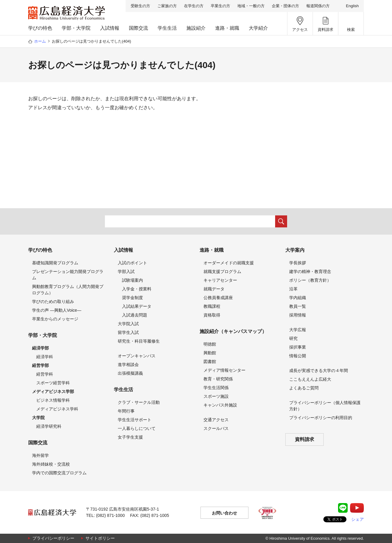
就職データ (214, 289)
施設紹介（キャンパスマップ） (233, 331)
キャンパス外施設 (220, 405)
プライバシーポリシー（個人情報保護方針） (325, 406)
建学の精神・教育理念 (310, 271)
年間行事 (126, 411)
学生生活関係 (216, 388)
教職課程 (212, 306)
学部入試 (126, 271)
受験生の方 (140, 6)
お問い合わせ (224, 513)
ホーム (40, 41)
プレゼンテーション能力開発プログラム (68, 275)
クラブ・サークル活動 (139, 402)
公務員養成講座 (218, 298)
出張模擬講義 (130, 373)
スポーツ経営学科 (53, 383)
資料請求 (304, 439)
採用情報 (298, 315)
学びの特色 (40, 28)
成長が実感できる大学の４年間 (319, 370)
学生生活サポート (135, 420)
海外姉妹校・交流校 (51, 464)
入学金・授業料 (137, 289)
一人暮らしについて (137, 428)
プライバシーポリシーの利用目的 (321, 418)
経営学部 (40, 365)
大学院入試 (128, 324)
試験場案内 (132, 280)
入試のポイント (132, 263)
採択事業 (298, 347)
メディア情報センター (224, 370)
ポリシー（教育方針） (310, 280)
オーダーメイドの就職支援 (229, 263)
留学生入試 (128, 332)
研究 (293, 338)
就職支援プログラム (222, 271)
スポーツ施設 (216, 396)
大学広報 (298, 330)
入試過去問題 (135, 315)
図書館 (210, 361)
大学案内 (295, 250)
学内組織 (298, 298)
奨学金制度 (132, 298)
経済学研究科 (49, 426)
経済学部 (40, 348)
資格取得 (212, 315)
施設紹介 (196, 28)
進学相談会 (128, 364)
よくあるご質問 (304, 388)
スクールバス (216, 428)
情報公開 (298, 356)
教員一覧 (298, 306)
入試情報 (110, 28)
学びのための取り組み (53, 301)
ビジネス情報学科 (53, 400)
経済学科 (45, 357)
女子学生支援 (130, 437)
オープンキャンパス (137, 356)
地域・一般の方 (251, 6)
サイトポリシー (100, 538)
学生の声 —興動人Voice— (57, 310)
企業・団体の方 (285, 6)
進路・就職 (227, 28)
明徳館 (210, 344)
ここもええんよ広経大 (310, 379)
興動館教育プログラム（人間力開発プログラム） (68, 290)
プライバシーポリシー (53, 538)
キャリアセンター (220, 280)
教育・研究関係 (218, 379)
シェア (358, 519)
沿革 (293, 289)
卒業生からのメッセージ (55, 319)
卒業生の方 (220, 6)
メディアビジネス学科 (57, 409)
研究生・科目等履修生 (139, 341)
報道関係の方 (318, 6)
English (352, 6)
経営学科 (45, 374)
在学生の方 (194, 6)
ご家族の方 (167, 6)
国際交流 (138, 28)
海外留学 (40, 455)
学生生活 (167, 28)
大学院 (38, 418)
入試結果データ (137, 306)
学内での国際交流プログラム (59, 473)
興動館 (210, 353)
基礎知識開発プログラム (55, 263)
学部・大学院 (76, 28)
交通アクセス (216, 420)
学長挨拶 (298, 263)
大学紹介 (258, 28)
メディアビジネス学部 (53, 391)
